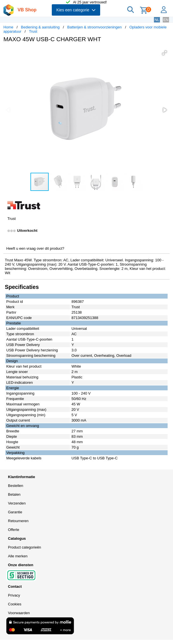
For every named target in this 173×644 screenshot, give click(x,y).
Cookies (15, 604)
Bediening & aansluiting (40, 27)
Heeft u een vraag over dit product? (35, 248)
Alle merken (18, 556)
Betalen (14, 494)
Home (8, 27)
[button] (164, 53)
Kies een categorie (76, 10)
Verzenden (17, 503)
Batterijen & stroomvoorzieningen (94, 27)
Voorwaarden (19, 613)
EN (166, 20)
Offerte (14, 530)
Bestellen (16, 486)
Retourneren (18, 521)
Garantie (15, 512)
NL (157, 20)
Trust (33, 31)
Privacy (14, 595)
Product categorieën (24, 547)
